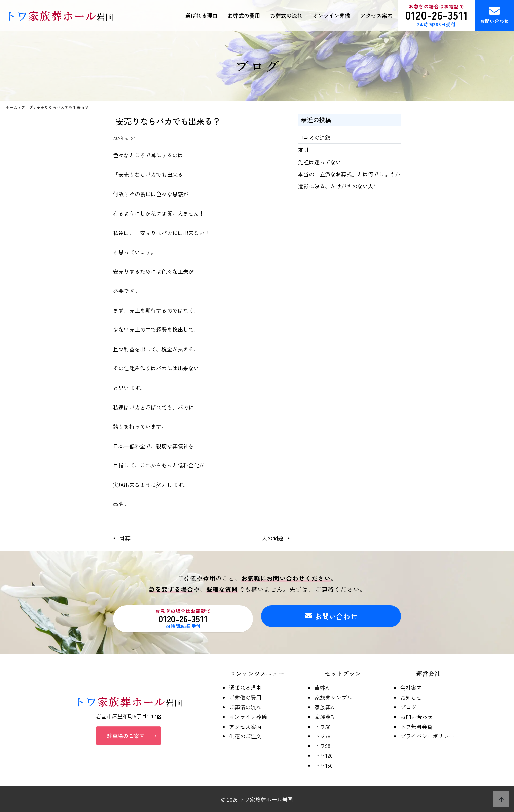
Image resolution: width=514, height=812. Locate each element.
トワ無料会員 (416, 727)
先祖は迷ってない (320, 162)
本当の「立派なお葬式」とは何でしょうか (349, 174)
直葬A (322, 687)
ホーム (11, 107)
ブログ (27, 107)
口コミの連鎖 (314, 137)
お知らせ (411, 697)
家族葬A (324, 707)
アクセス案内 (376, 15)
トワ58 (323, 727)
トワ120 (324, 755)
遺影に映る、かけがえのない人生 (338, 186)
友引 (303, 150)
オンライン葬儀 (331, 15)
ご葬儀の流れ (245, 707)
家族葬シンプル (333, 697)
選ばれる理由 (201, 15)
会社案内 (411, 687)
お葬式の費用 (244, 15)
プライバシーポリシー (427, 736)
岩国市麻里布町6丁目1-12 (129, 719)
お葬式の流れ (286, 15)
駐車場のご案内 (126, 738)
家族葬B (324, 717)
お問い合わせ (494, 15)
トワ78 (322, 736)
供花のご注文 (245, 736)
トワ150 (324, 765)
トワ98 (322, 746)
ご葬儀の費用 (245, 697)
